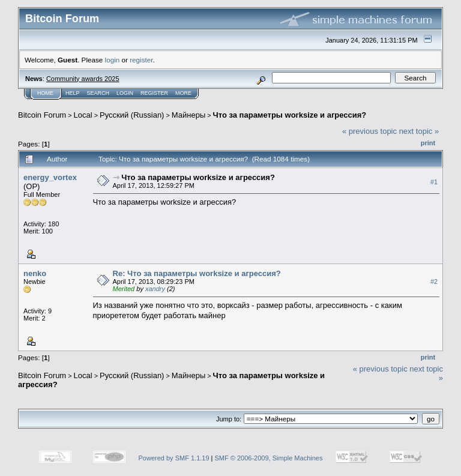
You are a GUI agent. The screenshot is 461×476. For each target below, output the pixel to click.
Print (428, 143)
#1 (434, 182)
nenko (35, 273)
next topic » (419, 131)
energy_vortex (50, 177)
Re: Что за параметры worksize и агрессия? (197, 273)
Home (45, 93)
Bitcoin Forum (42, 115)
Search (98, 93)
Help (73, 93)
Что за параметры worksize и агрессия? (290, 115)
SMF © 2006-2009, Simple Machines (269, 458)
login (113, 60)
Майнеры (188, 115)
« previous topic (369, 131)
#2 (434, 282)
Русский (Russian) (132, 115)
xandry (155, 289)
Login (125, 93)
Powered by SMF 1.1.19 (174, 458)
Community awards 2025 (83, 79)
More (183, 93)
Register (154, 93)
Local (83, 115)
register (141, 60)
